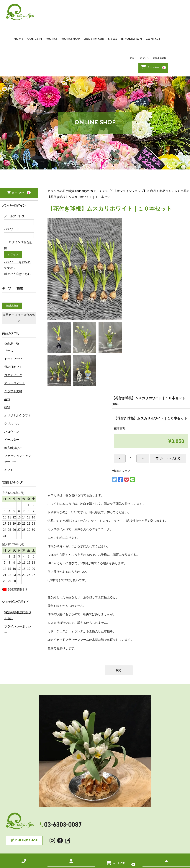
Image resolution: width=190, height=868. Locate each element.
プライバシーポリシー (18, 580)
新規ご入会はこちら (17, 232)
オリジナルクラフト (18, 366)
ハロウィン (12, 383)
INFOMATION (153, 9)
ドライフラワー (15, 310)
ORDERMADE (116, 9)
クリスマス (12, 375)
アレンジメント (15, 334)
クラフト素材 (13, 342)
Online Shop (26, 810)
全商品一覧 (12, 295)
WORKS (74, 9)
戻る (119, 639)
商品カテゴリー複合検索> (19, 269)
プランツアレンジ (38, 837)
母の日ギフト (13, 318)
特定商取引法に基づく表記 (18, 566)
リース (9, 302)
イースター (12, 391)
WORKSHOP (93, 9)
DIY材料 (116, 837)
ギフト (9, 421)
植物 (7, 358)
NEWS (135, 9)
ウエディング (13, 326)
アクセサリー (59, 837)
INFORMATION (91, 831)
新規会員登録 (176, 17)
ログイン (161, 17)
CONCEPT (57, 9)
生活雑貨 (103, 837)
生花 (7, 350)
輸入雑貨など (13, 399)
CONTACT (175, 9)
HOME (41, 9)
